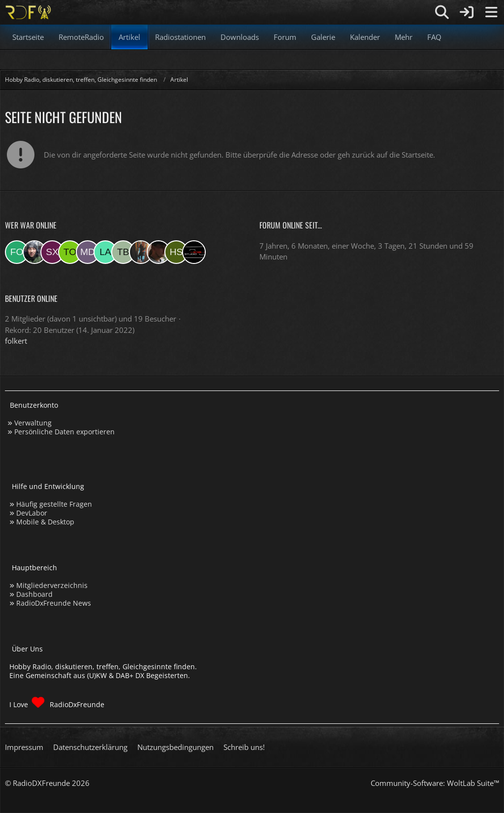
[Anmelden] (467, 12)
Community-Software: (435, 783)
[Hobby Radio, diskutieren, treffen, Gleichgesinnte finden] (28, 12)
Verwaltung (33, 423)
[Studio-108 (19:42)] (194, 252)
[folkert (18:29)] (17, 252)
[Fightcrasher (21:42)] (158, 252)
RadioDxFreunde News (54, 603)
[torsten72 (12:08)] (70, 252)
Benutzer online (31, 298)
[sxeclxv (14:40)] (52, 252)
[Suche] (442, 12)
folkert (16, 341)
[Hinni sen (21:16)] (176, 252)
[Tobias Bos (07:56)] (123, 252)
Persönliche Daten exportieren (64, 432)
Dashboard (34, 594)
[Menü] (491, 12)
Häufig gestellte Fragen (54, 504)
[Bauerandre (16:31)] (34, 252)
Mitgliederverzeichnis (52, 585)
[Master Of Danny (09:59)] (88, 252)
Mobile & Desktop (45, 522)
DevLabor (32, 513)
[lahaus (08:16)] (105, 252)
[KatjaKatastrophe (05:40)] (141, 252)
